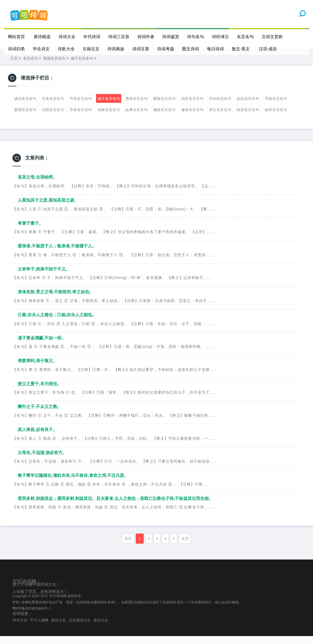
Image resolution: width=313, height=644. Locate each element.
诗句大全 (20, 628)
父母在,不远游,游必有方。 (42, 461)
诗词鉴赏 (171, 37)
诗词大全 (67, 37)
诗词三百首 (119, 37)
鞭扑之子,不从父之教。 (39, 414)
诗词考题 (166, 49)
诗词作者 (146, 37)
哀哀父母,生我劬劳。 (37, 185)
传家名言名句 (109, 118)
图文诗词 (190, 49)
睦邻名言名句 (276, 118)
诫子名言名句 (82, 66)
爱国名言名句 (25, 118)
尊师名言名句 (137, 106)
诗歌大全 (66, 49)
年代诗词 (92, 37)
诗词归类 (16, 49)
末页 (185, 547)
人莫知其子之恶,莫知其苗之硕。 (48, 208)
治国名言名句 (53, 118)
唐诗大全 (58, 628)
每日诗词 (215, 49)
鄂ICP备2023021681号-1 (32, 616)
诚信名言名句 (25, 106)
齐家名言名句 (81, 118)
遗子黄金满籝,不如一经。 (42, 346)
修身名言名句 (192, 118)
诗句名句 (196, 37)
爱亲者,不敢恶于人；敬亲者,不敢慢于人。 (57, 254)
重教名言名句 (164, 106)
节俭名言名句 (81, 106)
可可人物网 (39, 628)
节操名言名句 (276, 106)
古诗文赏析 (273, 37)
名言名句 (246, 37)
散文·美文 (241, 49)
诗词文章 (141, 49)
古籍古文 (91, 49)
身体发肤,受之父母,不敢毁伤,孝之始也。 (55, 300)
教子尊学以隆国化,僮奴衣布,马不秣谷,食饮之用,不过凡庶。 (73, 483)
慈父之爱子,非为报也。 (39, 392)
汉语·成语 (268, 49)
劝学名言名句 (192, 106)
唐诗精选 (42, 37)
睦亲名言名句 (248, 118)
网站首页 (16, 37)
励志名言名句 (248, 106)
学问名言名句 (220, 106)
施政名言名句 (164, 118)
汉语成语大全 (80, 628)
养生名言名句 (220, 118)
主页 (14, 66)
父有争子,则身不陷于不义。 (44, 277)
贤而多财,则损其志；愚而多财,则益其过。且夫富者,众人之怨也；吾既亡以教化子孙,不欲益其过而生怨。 (115, 506)
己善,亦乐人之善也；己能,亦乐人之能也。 (57, 323)
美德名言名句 (54, 66)
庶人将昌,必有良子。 (37, 438)
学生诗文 (41, 49)
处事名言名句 (137, 118)
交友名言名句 (53, 106)
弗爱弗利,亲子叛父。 (37, 369)
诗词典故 (116, 49)
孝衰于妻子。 (30, 231)
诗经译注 (221, 37)
